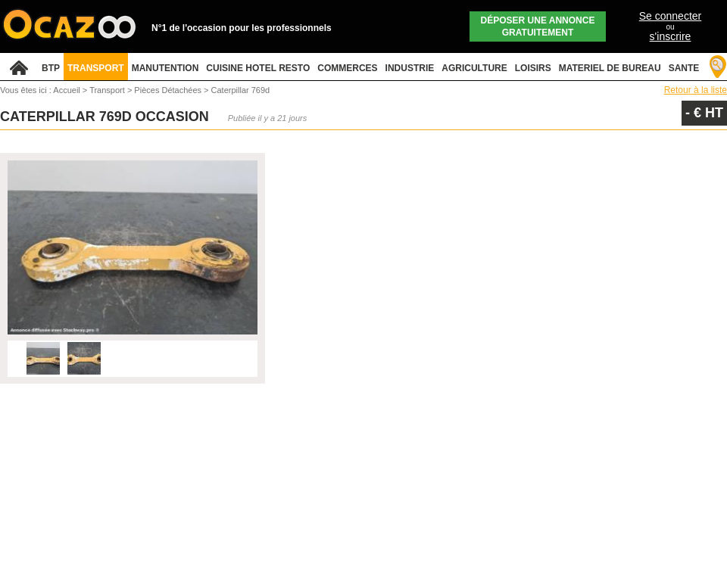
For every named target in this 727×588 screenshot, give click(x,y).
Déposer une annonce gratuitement (538, 26)
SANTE (684, 68)
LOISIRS (533, 68)
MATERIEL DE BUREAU (610, 68)
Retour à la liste (696, 90)
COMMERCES (347, 68)
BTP (51, 68)
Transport (108, 90)
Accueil (66, 90)
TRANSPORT (96, 68)
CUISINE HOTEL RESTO (258, 68)
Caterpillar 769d (241, 90)
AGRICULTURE (474, 68)
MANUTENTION (165, 68)
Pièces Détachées (169, 90)
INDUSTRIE (410, 68)
